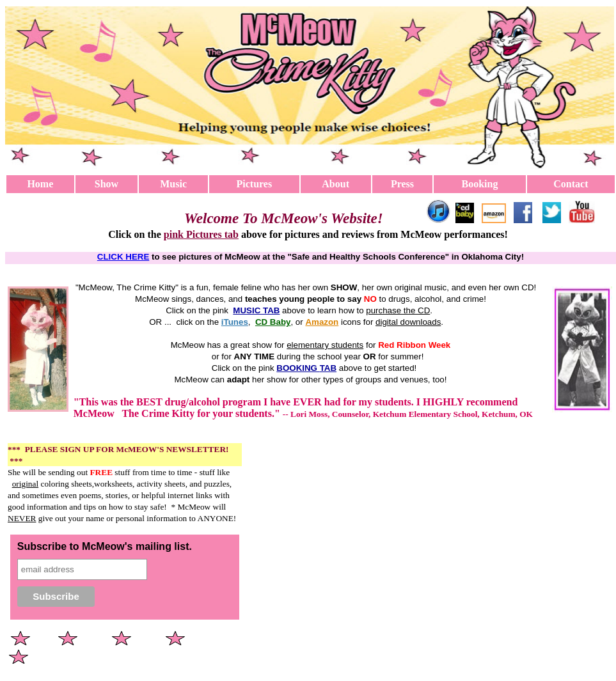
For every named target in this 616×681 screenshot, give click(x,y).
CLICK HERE (123, 257)
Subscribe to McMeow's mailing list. (105, 546)
